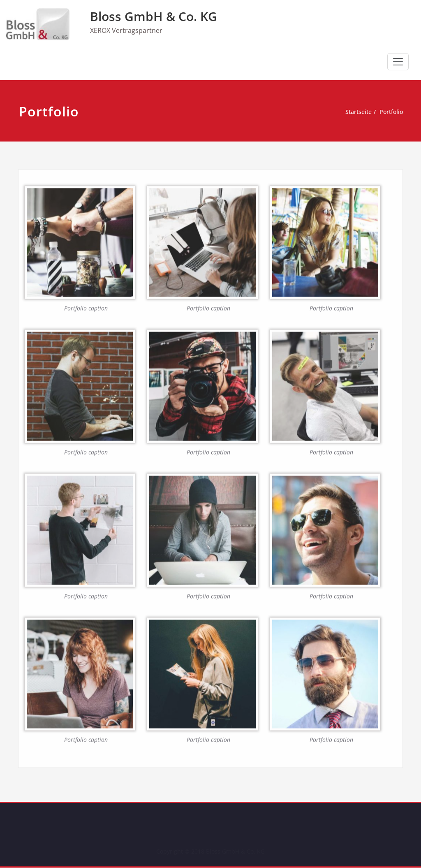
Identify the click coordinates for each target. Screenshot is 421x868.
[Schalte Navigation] (398, 62)
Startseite (359, 112)
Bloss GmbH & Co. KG (154, 16)
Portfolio (394, 112)
